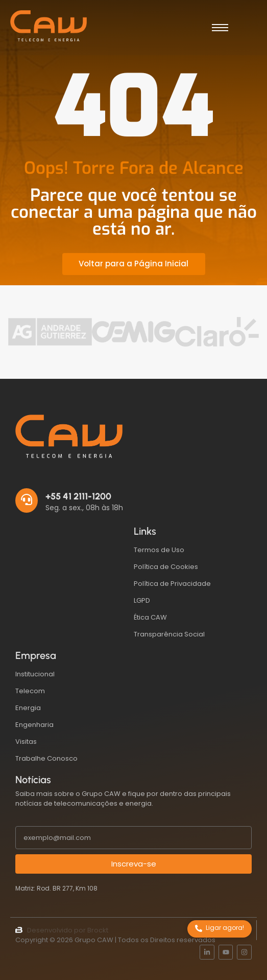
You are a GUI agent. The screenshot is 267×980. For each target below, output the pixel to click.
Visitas (26, 742)
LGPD (142, 600)
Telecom (30, 691)
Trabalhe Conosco (46, 758)
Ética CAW (150, 617)
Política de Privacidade (172, 584)
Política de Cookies (166, 567)
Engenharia (34, 725)
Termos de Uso (159, 550)
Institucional (35, 674)
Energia (28, 708)
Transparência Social (169, 634)
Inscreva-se (134, 864)
